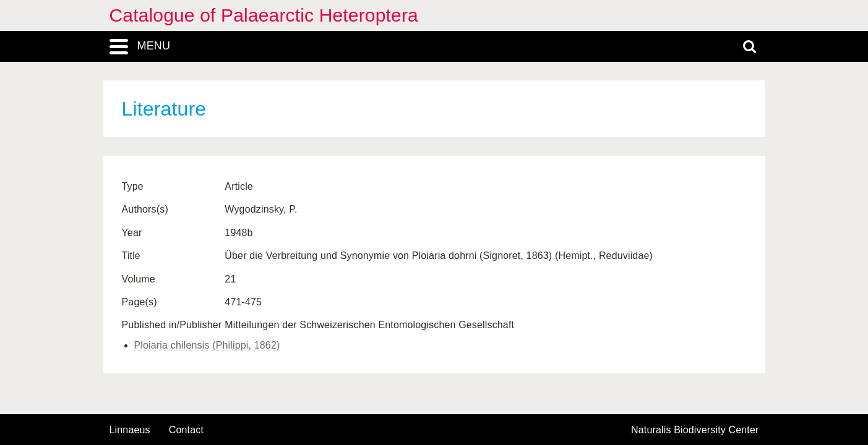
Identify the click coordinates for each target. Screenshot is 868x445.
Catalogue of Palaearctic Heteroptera (264, 15)
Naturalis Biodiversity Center (695, 430)
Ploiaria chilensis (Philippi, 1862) (207, 345)
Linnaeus (130, 430)
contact (186, 430)
